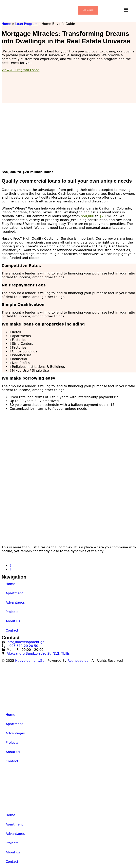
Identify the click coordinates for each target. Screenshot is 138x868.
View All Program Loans (21, 70)
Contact (12, 630)
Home (6, 24)
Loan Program (26, 24)
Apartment (14, 593)
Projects (12, 612)
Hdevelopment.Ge (30, 661)
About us (13, 621)
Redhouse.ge (78, 661)
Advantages (15, 603)
